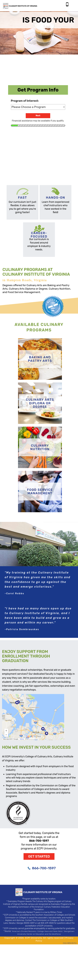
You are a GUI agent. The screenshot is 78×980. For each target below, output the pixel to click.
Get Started (39, 856)
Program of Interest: (25, 101)
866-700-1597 (44, 868)
